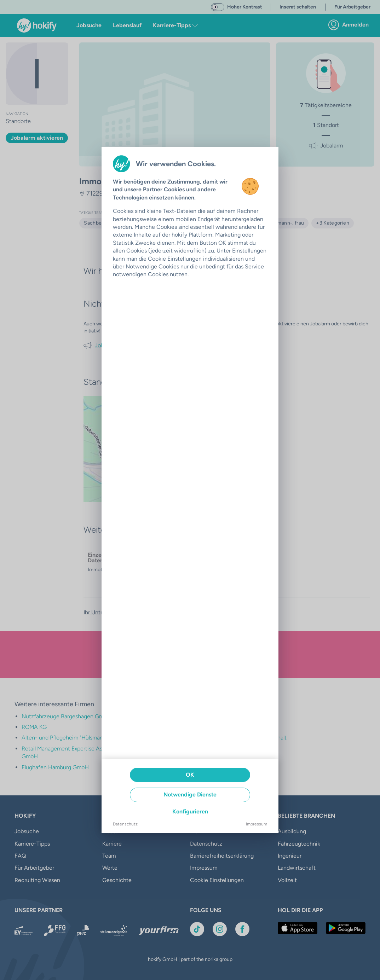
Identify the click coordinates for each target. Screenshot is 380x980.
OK (190, 775)
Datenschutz (125, 824)
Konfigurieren (190, 811)
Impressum (257, 824)
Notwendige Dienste (190, 795)
